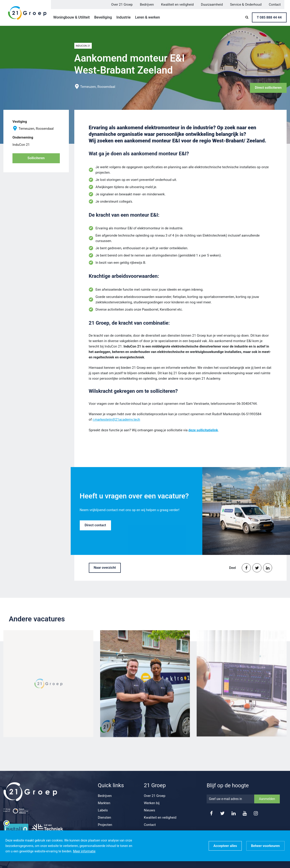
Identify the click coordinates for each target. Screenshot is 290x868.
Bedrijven (147, 5)
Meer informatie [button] (84, 851)
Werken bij (152, 803)
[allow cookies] (225, 846)
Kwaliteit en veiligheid (177, 5)
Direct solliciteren (268, 88)
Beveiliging (103, 17)
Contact (275, 5)
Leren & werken (147, 17)
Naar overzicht (105, 568)
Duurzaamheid (212, 5)
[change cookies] (265, 846)
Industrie (124, 17)
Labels (103, 810)
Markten (104, 803)
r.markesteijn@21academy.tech (116, 420)
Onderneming (23, 137)
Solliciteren (36, 158)
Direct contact (95, 532)
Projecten (105, 825)
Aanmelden (267, 805)
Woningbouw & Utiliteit (71, 17)
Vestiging (20, 122)
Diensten (105, 818)
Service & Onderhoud (246, 5)
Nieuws (150, 810)
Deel (232, 568)
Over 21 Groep (122, 5)
